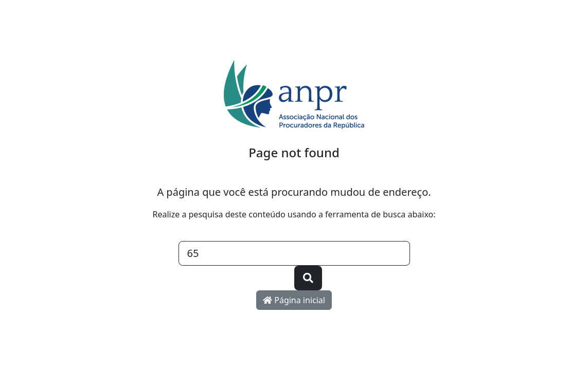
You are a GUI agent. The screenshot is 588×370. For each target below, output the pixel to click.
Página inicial (294, 300)
